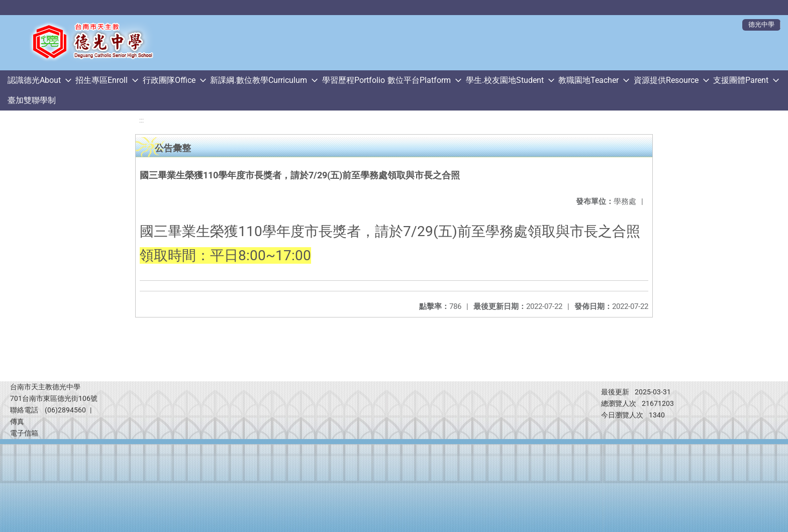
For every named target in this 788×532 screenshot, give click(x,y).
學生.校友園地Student (505, 80)
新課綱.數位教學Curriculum (259, 80)
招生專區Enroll (102, 80)
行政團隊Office (169, 80)
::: (141, 120)
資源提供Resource (666, 80)
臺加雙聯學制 (32, 100)
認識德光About (34, 80)
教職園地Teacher (588, 80)
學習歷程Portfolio (354, 80)
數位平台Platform (419, 80)
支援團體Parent (741, 80)
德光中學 (761, 24)
